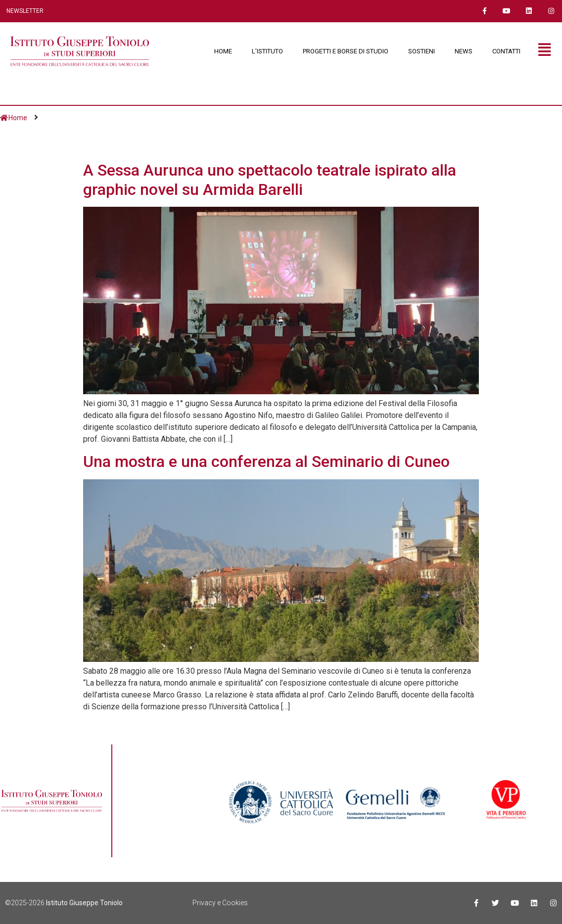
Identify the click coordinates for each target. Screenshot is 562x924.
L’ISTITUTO (267, 51)
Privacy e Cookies (220, 903)
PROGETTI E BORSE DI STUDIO (346, 51)
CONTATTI (506, 51)
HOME (223, 51)
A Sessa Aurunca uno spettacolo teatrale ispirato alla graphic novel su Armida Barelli (270, 180)
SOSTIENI (421, 51)
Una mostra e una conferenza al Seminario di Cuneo (266, 462)
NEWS (464, 51)
